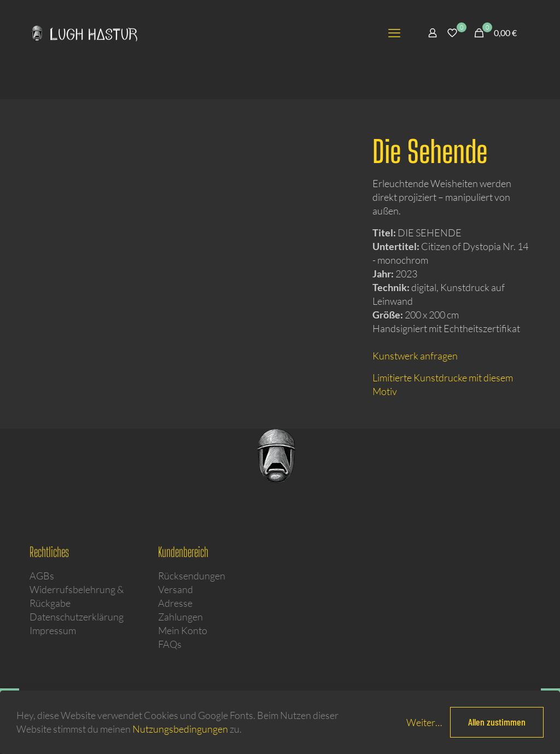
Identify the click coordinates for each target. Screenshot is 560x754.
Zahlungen (180, 617)
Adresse (175, 603)
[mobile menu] (394, 33)
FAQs (170, 644)
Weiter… (424, 722)
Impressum (53, 630)
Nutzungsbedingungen (180, 729)
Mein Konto (183, 630)
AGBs (42, 576)
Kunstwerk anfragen (415, 356)
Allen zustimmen (497, 722)
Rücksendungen (192, 576)
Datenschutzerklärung (77, 617)
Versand (176, 589)
